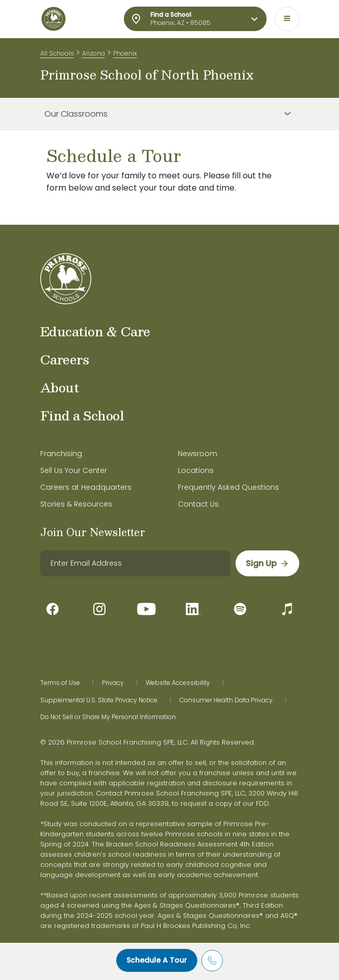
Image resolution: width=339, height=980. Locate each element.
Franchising (61, 454)
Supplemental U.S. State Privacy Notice (99, 700)
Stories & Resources (76, 504)
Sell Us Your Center (74, 470)
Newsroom (198, 454)
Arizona (94, 53)
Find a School (82, 415)
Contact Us (198, 504)
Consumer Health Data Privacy (226, 700)
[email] (135, 563)
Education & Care (95, 331)
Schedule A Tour (157, 960)
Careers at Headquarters (86, 487)
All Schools (57, 53)
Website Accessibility (178, 683)
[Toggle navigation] (287, 19)
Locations (196, 470)
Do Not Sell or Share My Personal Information (108, 717)
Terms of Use (60, 683)
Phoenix (125, 53)
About (60, 387)
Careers (65, 359)
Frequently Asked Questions (228, 487)
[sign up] (267, 563)
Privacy (113, 683)
